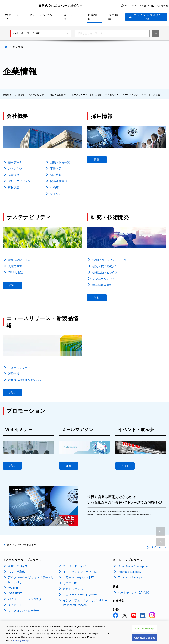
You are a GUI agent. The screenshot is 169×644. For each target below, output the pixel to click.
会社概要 (7, 95)
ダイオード (15, 605)
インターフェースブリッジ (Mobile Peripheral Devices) (85, 603)
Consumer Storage (130, 577)
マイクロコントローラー (23, 611)
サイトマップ (159, 547)
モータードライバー (76, 566)
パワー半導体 (16, 572)
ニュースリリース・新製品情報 (85, 95)
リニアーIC (70, 583)
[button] (135, 6)
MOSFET (14, 588)
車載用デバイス (18, 566)
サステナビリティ (37, 95)
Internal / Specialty (130, 572)
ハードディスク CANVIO (134, 593)
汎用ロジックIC (73, 589)
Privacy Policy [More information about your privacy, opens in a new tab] (21, 640)
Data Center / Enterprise (133, 566)
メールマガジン (130, 95)
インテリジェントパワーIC (80, 572)
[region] (84, 633)
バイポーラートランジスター (26, 599)
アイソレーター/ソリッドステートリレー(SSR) (31, 580)
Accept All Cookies (145, 638)
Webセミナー (112, 95)
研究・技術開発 (58, 95)
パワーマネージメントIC (79, 577)
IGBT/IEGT (15, 593)
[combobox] (112, 33)
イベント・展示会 (151, 95)
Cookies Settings (145, 629)
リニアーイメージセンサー (80, 595)
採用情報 (20, 95)
